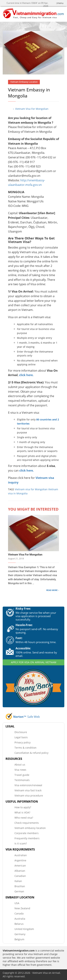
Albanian (20, 871)
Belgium (19, 939)
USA (17, 903)
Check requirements (27, 823)
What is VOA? (22, 812)
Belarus (19, 924)
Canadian (20, 876)
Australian (21, 855)
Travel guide (22, 775)
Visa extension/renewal (28, 785)
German (19, 891)
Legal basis (21, 737)
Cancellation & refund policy (31, 753)
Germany (20, 934)
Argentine (20, 860)
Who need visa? (24, 818)
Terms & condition (25, 748)
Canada (19, 913)
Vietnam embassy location (30, 828)
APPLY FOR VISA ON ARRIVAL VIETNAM (34, 662)
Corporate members (27, 833)
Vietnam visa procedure (29, 796)
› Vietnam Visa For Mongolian (31, 109)
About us (20, 765)
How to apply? (23, 807)
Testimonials (22, 780)
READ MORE (52, 590)
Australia (20, 919)
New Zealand (22, 908)
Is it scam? (21, 843)
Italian (18, 881)
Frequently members (27, 838)
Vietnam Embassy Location (24, 82)
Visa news (20, 770)
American (20, 866)
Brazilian (20, 886)
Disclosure (21, 732)
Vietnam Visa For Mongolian (25, 555)
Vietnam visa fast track (28, 790)
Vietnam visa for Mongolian (31, 489)
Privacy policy (23, 742)
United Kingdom (24, 929)
